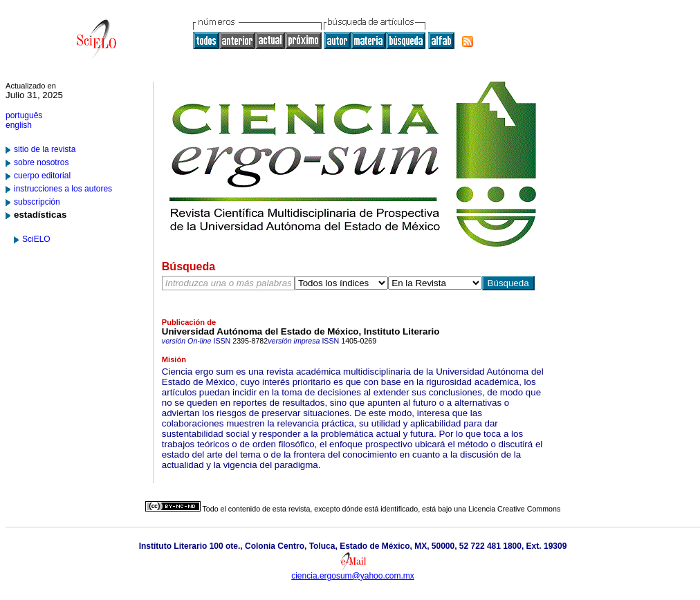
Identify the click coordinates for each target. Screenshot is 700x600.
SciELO (36, 239)
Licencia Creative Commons (514, 509)
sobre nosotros (41, 162)
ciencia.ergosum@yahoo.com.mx (353, 576)
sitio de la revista (45, 149)
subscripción (37, 202)
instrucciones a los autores (63, 189)
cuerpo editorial (42, 176)
